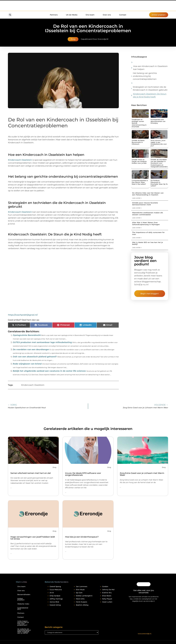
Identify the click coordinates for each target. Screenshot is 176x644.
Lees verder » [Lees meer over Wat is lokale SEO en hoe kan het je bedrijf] (137, 247)
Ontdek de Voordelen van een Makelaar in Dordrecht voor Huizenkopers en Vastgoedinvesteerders (159, 163)
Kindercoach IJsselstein (20, 160)
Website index (23, 604)
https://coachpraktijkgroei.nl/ (23, 315)
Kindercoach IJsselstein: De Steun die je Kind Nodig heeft (150, 95)
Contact (123, 15)
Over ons (107, 15)
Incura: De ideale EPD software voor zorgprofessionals (83, 474)
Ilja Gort (79, 593)
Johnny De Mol (108, 590)
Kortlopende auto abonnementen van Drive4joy (158, 121)
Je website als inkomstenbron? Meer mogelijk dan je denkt (24, 631)
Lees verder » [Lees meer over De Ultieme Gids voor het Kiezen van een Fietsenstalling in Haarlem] (137, 198)
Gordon (105, 586)
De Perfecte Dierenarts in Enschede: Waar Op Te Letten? (159, 183)
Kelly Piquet (107, 599)
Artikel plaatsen (21, 599)
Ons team (90, 15)
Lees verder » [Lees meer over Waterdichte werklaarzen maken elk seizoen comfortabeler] (137, 218)
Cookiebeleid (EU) (23, 609)
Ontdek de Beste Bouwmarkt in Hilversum (138, 142)
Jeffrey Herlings (56, 599)
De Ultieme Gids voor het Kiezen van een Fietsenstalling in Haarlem (148, 194)
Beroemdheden (24, 595)
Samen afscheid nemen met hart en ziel (31, 473)
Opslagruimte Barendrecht (27, 335)
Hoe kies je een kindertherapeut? (82, 537)
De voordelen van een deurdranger (31, 349)
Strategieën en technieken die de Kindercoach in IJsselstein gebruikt (150, 88)
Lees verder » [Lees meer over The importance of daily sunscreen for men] (137, 238)
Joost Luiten (107, 602)
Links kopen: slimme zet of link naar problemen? (23, 623)
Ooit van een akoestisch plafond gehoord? (35, 357)
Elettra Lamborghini (84, 596)
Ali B (52, 593)
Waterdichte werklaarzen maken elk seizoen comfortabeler (147, 214)
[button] (10, 15)
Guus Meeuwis (56, 590)
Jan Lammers (82, 586)
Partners (54, 15)
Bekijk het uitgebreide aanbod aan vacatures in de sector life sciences (49, 371)
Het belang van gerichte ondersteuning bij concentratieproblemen (145, 76)
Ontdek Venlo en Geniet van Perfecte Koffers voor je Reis (139, 161)
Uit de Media (72, 15)
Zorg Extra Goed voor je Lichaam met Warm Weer (142, 474)
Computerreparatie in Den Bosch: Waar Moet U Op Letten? (140, 182)
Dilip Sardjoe (55, 596)
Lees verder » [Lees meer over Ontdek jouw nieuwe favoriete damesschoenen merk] (137, 208)
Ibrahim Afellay (82, 605)
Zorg (73, 39)
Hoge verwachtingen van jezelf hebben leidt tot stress (33, 538)
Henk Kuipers (82, 602)
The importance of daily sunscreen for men (148, 233)
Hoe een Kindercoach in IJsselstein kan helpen (150, 68)
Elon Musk (80, 590)
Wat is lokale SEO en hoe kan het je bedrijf (147, 243)
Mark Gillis (80, 599)
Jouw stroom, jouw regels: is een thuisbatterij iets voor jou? (159, 143)
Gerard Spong (55, 586)
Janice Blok (54, 602)
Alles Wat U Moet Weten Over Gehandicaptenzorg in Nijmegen (146, 223)
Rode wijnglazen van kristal (27, 364)
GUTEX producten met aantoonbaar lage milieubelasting (42, 342)
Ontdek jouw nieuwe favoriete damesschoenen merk (145, 204)
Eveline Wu (107, 593)
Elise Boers (107, 596)
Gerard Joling (55, 605)
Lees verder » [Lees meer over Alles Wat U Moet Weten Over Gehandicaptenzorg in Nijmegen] (137, 228)
